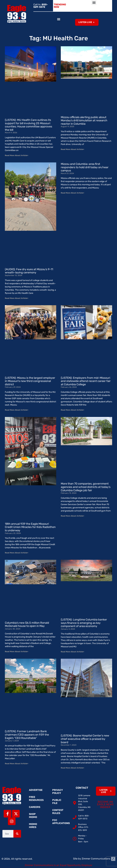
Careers (35, 807)
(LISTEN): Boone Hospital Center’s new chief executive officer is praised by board (85, 739)
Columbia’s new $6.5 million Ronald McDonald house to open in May (27, 624)
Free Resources (36, 799)
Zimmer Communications (99, 859)
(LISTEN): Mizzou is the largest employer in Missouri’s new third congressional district (30, 381)
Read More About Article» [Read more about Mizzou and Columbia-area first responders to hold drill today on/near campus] (72, 193)
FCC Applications (60, 822)
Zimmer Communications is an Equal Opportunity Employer (58, 865)
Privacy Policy (58, 792)
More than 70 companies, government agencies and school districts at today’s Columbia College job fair (86, 487)
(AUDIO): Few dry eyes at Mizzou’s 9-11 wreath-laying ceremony (29, 271)
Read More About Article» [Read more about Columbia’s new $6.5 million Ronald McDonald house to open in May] (17, 652)
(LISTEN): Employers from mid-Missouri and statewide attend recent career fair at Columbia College (86, 381)
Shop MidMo (33, 816)
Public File (57, 802)
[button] (94, 3)
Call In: (41, 6)
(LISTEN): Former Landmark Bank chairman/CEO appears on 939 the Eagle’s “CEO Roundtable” (27, 735)
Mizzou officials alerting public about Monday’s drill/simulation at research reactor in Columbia (84, 120)
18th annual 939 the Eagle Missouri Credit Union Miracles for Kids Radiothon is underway (30, 527)
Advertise (36, 790)
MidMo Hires (33, 826)
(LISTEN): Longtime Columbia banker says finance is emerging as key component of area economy (84, 623)
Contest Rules (58, 812)
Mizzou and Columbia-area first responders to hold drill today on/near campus (85, 167)
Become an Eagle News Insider (105, 804)
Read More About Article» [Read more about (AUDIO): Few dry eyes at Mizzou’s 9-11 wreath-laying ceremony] (17, 298)
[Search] (17, 834)
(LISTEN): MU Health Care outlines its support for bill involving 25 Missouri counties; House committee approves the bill (28, 125)
